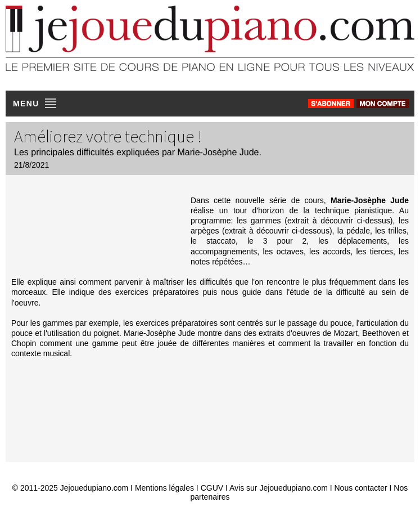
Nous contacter (361, 488)
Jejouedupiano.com (94, 488)
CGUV (212, 488)
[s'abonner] (331, 104)
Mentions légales (164, 488)
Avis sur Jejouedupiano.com (279, 488)
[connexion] (383, 104)
